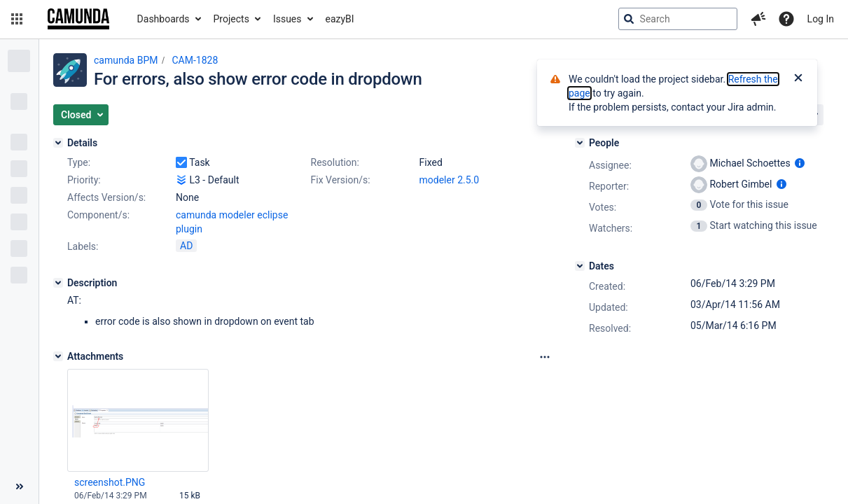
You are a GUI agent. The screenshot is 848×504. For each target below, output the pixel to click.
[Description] (58, 283)
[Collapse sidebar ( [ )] (19, 486)
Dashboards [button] (164, 19)
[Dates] (580, 266)
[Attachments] (58, 356)
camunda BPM (126, 60)
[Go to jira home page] (78, 19)
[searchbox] (678, 19)
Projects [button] (231, 19)
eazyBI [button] (340, 19)
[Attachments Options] (545, 357)
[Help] (786, 19)
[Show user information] (800, 163)
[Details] (58, 143)
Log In (821, 19)
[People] (580, 143)
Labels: (83, 246)
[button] (17, 19)
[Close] (798, 79)
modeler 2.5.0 (450, 180)
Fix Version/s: (341, 180)
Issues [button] (287, 19)
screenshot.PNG (110, 482)
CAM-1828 (195, 60)
